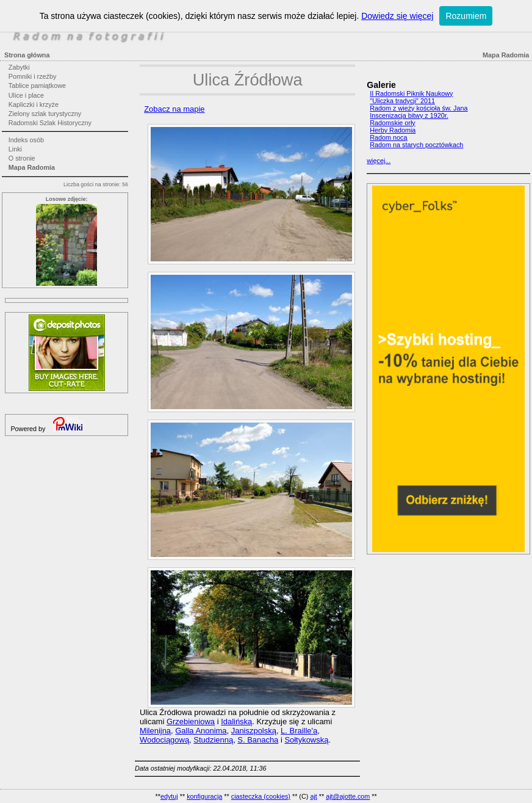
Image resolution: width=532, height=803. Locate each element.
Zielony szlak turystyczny (45, 114)
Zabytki (19, 67)
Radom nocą (388, 137)
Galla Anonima (201, 731)
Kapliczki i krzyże (34, 104)
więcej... (379, 161)
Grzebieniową (191, 721)
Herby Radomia (393, 130)
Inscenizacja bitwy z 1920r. (409, 115)
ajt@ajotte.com (348, 796)
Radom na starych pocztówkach (416, 145)
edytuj (169, 796)
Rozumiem (466, 16)
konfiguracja (204, 796)
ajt (313, 796)
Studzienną (213, 740)
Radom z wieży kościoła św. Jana (419, 108)
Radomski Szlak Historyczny (50, 123)
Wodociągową (164, 740)
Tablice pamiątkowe (37, 85)
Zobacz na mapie (174, 109)
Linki (15, 149)
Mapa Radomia (32, 167)
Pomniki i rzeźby (33, 76)
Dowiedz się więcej (397, 16)
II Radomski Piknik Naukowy (411, 93)
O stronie (22, 158)
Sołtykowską (306, 740)
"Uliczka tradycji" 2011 (402, 101)
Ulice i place (26, 95)
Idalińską (236, 721)
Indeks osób (26, 140)
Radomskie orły (392, 123)
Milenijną (155, 731)
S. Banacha (258, 740)
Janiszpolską (254, 731)
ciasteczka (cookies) (261, 796)
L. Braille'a (299, 731)
